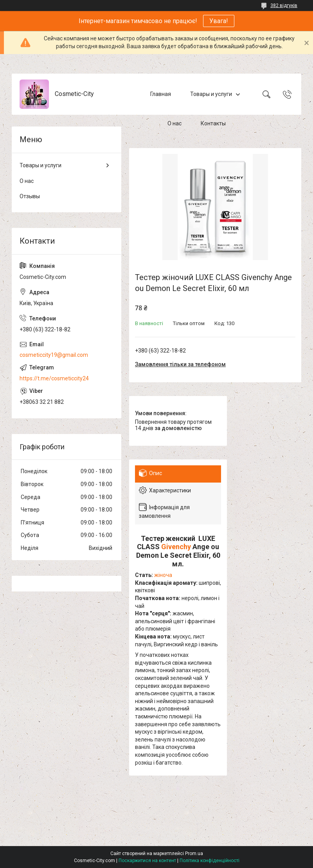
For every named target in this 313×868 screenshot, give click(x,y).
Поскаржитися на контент (147, 861)
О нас (174, 123)
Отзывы (30, 196)
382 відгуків (284, 5)
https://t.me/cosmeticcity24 (54, 378)
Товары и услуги (211, 94)
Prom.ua (194, 854)
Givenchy (176, 547)
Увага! (219, 21)
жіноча (163, 575)
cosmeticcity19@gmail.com (54, 355)
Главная (161, 94)
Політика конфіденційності (210, 861)
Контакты (213, 123)
